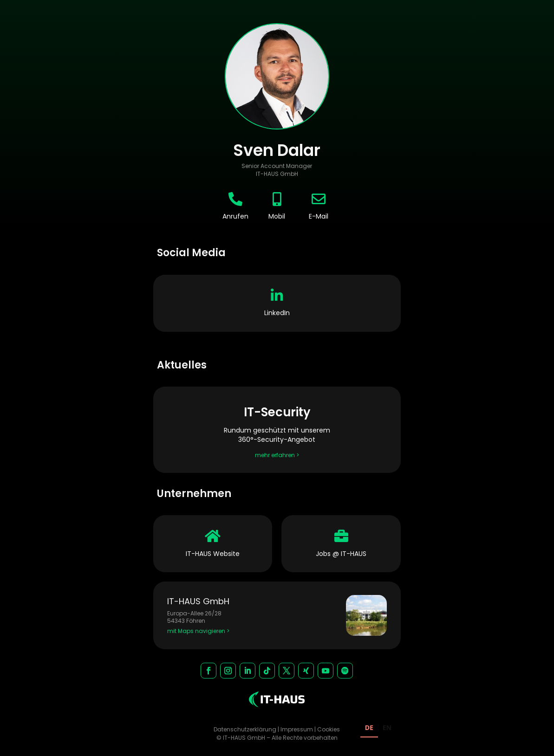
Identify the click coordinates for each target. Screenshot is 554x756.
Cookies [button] (329, 729)
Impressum (297, 729)
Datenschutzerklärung (245, 729)
